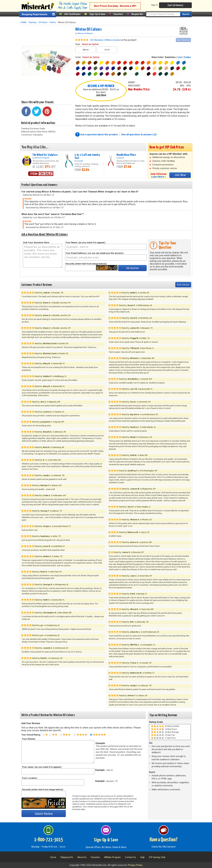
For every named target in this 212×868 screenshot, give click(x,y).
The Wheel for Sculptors (45, 155)
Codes (187, 57)
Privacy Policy (135, 865)
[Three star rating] (61, 735)
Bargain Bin (137, 14)
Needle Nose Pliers (126, 155)
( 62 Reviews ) (97, 40)
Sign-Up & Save (97, 14)
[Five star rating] (91, 735)
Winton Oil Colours (89, 29)
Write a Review (183, 285)
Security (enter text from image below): (86, 264)
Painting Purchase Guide (33, 129)
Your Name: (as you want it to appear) (85, 243)
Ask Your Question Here (36, 243)
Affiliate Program (112, 857)
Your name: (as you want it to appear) (42, 767)
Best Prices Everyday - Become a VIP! (115, 6)
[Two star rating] (50, 735)
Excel (121, 158)
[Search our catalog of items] (186, 14)
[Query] (163, 14)
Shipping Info (67, 857)
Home (53, 857)
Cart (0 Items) (175, 5)
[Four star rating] (75, 735)
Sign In (154, 5)
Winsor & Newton (85, 33)
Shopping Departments (35, 14)
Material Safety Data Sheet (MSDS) (38, 132)
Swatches (170, 57)
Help (142, 857)
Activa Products (42, 158)
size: (87, 44)
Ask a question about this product (99, 135)
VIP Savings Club (157, 857)
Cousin (80, 161)
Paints (53, 22)
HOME (23, 22)
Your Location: (30, 778)
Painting (32, 22)
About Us (82, 857)
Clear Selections (183, 40)
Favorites (118, 14)
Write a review (113, 40)
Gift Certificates (72, 14)
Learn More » (159, 177)
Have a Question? (164, 840)
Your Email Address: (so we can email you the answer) (94, 253)
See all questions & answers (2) (139, 135)
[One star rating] (44, 735)
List (180, 57)
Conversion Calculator (32, 135)
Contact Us (130, 857)
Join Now (101, 95)
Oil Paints (43, 22)
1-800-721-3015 (48, 840)
